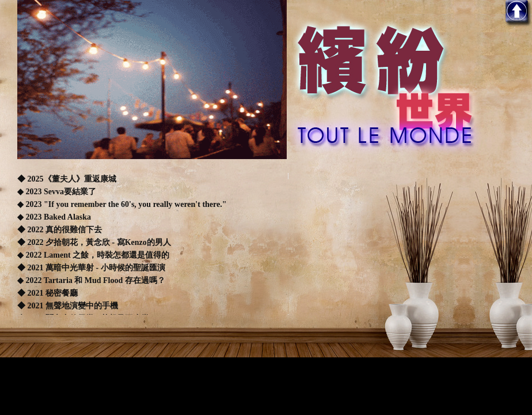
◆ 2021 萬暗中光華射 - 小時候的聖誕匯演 (91, 268)
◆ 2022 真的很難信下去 (60, 230)
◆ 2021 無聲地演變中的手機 (68, 306)
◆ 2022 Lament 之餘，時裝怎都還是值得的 (93, 255)
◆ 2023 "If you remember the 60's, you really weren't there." (122, 204)
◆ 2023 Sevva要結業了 (57, 192)
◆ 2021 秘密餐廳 (48, 293)
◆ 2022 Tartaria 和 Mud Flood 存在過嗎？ (91, 280)
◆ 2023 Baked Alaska (54, 217)
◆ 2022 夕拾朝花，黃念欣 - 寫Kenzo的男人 (94, 242)
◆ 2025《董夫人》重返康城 (68, 179)
